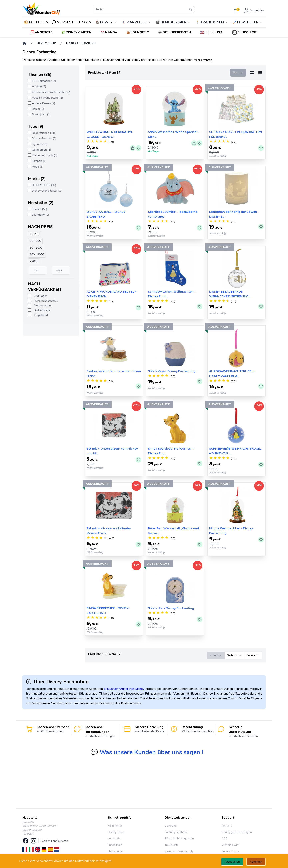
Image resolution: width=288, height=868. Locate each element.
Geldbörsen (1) (41, 150)
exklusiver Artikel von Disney (124, 689)
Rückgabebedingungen (179, 838)
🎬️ (173, 22)
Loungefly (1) (40, 215)
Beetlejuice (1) (40, 115)
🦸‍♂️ (136, 22)
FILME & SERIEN (173, 22)
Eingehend (40, 315)
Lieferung (171, 826)
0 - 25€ (34, 234)
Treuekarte (172, 845)
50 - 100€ (35, 248)
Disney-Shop (116, 832)
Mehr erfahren (203, 60)
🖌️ (248, 22)
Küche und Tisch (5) (44, 155)
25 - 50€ (34, 241)
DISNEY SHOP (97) (43, 185)
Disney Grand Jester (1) (46, 191)
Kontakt (226, 826)
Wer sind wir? (230, 845)
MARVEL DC (136, 22)
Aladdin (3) (38, 86)
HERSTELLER (248, 22)
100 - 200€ (36, 255)
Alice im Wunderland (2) (47, 98)
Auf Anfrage (41, 310)
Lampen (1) (38, 161)
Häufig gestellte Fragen (237, 832)
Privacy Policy (230, 851)
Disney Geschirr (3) (43, 139)
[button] (212, 32)
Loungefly (114, 838)
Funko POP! (115, 845)
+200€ (33, 261)
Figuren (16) (39, 144)
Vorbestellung (43, 305)
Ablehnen (256, 862)
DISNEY (106, 22)
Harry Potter (116, 851)
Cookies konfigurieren (54, 841)
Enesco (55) (39, 209)
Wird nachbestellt (45, 301)
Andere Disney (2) (43, 103)
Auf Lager (40, 296)
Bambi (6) (37, 109)
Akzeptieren (232, 862)
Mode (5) (37, 167)
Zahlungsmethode (176, 832)
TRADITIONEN (212, 22)
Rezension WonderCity (179, 851)
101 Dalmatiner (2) (43, 81)
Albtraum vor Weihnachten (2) (50, 92)
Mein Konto (115, 826)
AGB (224, 838)
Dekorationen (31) (43, 133)
